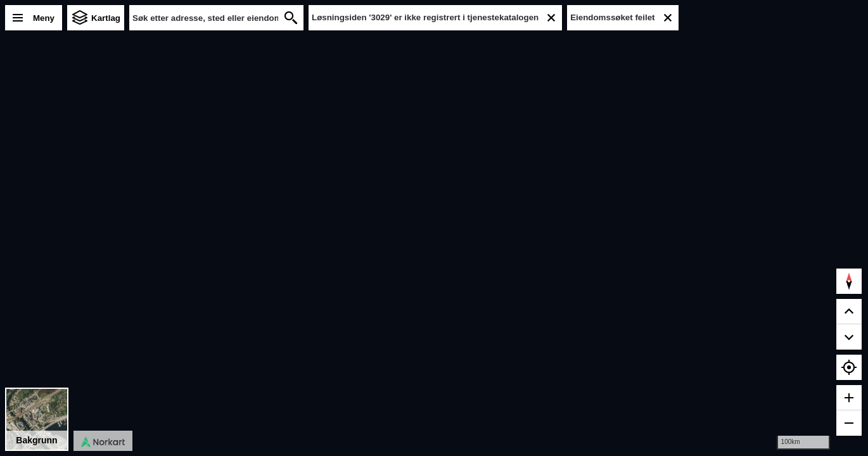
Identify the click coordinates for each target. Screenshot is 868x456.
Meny (44, 18)
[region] (434, 228)
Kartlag (106, 18)
